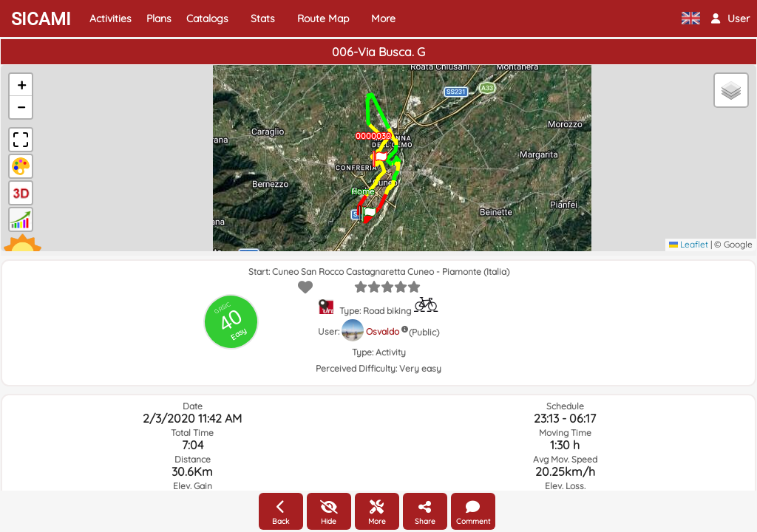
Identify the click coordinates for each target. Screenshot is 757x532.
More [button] (383, 18)
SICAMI (41, 19)
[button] (730, 18)
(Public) (424, 332)
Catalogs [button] (207, 18)
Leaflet (689, 244)
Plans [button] (159, 18)
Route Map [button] (323, 18)
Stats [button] (263, 18)
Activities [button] (111, 18)
